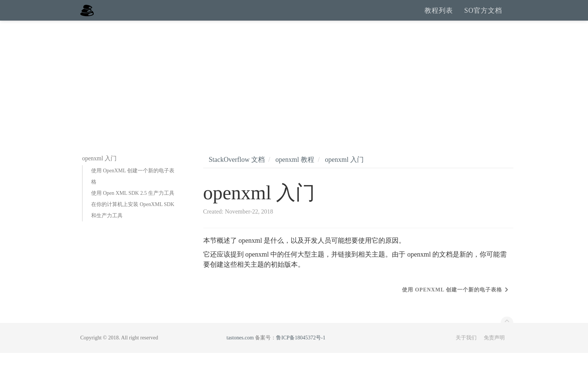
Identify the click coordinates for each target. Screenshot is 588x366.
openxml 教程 (295, 173)
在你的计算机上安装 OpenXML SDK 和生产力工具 (133, 223)
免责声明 (494, 351)
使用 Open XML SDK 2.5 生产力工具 (133, 206)
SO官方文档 (483, 17)
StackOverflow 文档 (237, 173)
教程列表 (439, 17)
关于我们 (466, 351)
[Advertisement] (294, 90)
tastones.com (240, 351)
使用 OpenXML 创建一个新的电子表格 (133, 189)
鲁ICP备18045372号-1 (301, 351)
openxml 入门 (345, 173)
